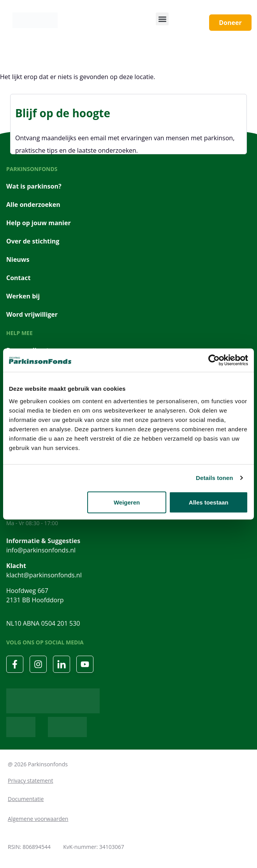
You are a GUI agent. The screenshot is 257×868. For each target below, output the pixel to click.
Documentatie (26, 799)
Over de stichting (33, 241)
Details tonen (214, 478)
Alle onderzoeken (33, 205)
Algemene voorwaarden (38, 819)
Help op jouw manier (39, 223)
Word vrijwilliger (32, 314)
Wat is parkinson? (34, 186)
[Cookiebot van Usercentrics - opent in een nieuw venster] (214, 360)
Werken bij (23, 296)
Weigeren (127, 502)
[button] (162, 19)
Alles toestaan (209, 502)
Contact (18, 278)
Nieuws (18, 259)
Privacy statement (31, 781)
